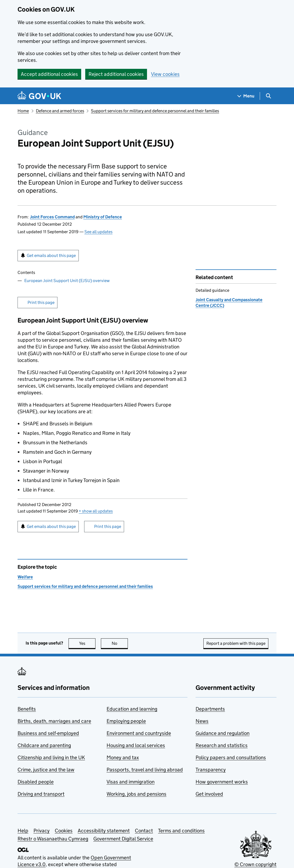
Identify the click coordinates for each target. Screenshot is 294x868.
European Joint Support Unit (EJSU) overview (67, 281)
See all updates (98, 232)
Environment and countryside (139, 733)
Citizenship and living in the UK (51, 757)
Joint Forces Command (52, 217)
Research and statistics (222, 745)
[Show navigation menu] (246, 96)
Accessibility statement (104, 831)
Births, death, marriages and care (54, 721)
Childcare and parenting (44, 745)
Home (23, 111)
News (202, 721)
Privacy (42, 831)
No (120, 643)
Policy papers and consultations (231, 757)
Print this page (41, 302)
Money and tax (123, 757)
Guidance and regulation (223, 733)
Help (23, 831)
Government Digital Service (123, 839)
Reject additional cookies (116, 74)
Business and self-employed (48, 733)
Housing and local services (136, 745)
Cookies (64, 831)
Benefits (27, 709)
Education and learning (132, 709)
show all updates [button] (96, 511)
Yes (87, 643)
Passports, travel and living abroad (145, 770)
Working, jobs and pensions (136, 794)
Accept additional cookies (49, 74)
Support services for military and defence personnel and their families (155, 111)
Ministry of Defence (103, 217)
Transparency (211, 770)
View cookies (165, 74)
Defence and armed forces (60, 111)
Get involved (209, 794)
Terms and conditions (181, 831)
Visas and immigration (131, 782)
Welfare (25, 577)
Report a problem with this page (236, 643)
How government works (222, 782)
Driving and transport (41, 794)
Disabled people (36, 782)
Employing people (126, 721)
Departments (210, 709)
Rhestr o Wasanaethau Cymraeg (53, 839)
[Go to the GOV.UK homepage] (39, 96)
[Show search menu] (268, 96)
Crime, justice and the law (46, 770)
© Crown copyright (255, 864)
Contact (144, 831)
